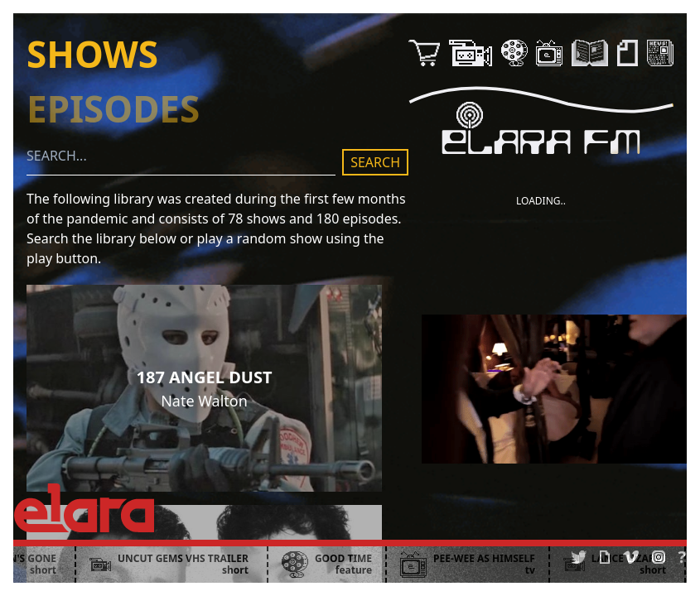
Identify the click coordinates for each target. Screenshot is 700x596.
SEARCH (375, 162)
